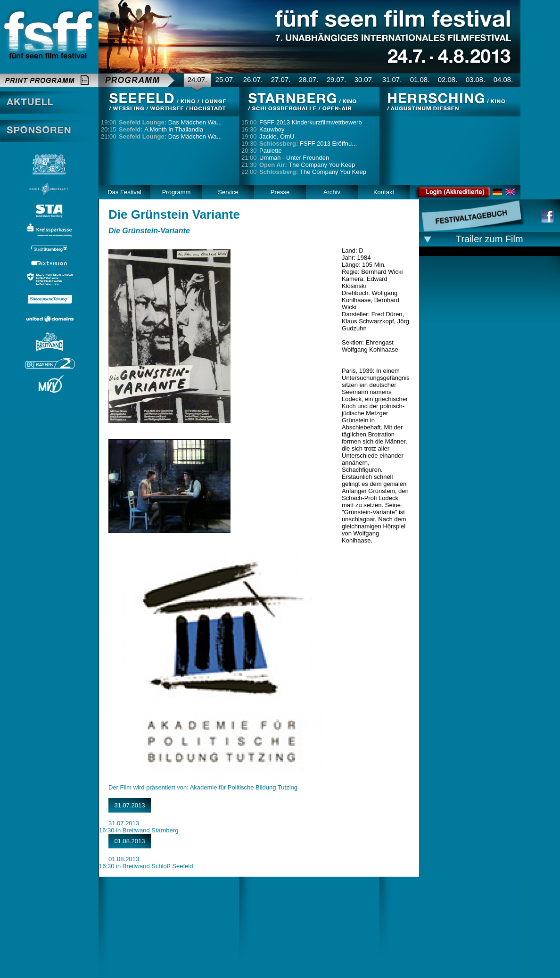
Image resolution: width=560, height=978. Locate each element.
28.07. (309, 79)
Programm (177, 192)
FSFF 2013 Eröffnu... (308, 144)
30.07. (364, 79)
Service (228, 192)
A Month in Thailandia (161, 129)
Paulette (271, 151)
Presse (280, 192)
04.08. (503, 79)
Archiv (332, 192)
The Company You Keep (307, 165)
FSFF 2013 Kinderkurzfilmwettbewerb (310, 122)
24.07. (198, 79)
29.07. (337, 79)
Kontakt (384, 192)
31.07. (392, 79)
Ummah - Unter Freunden (294, 158)
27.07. (281, 79)
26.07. (253, 79)
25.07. (225, 79)
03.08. (476, 79)
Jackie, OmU (277, 136)
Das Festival (124, 192)
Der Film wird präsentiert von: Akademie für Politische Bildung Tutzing (203, 787)
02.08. (448, 79)
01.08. (420, 79)
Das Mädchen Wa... (170, 122)
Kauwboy (272, 129)
